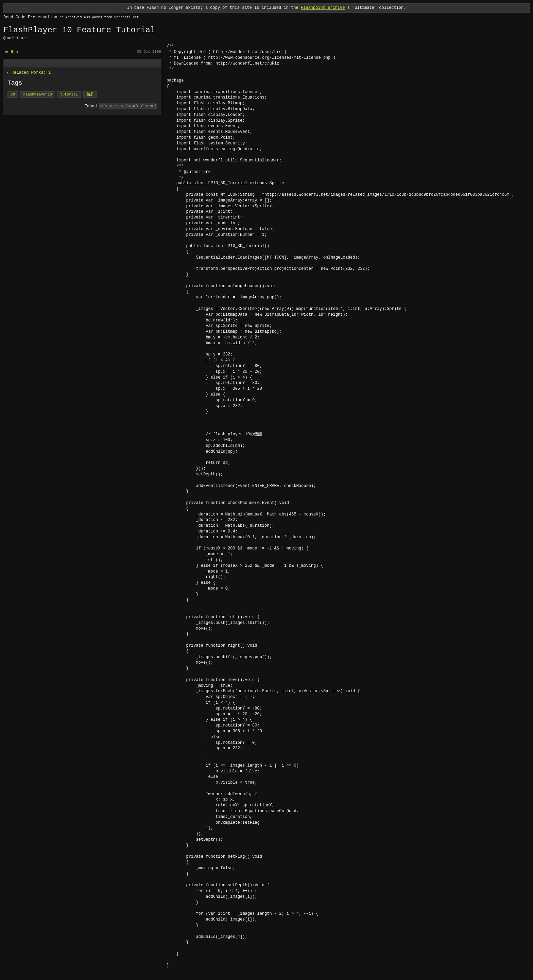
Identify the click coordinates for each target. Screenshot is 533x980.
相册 (90, 95)
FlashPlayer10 (37, 95)
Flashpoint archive (323, 8)
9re (15, 52)
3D (13, 95)
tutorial (69, 95)
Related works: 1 (31, 73)
